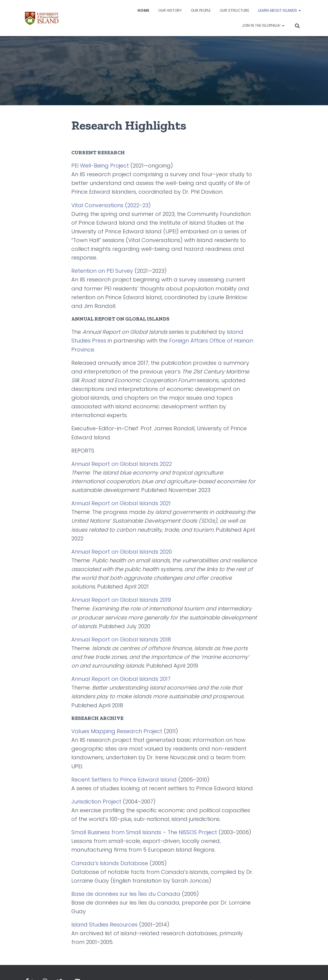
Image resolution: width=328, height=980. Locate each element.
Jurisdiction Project (96, 802)
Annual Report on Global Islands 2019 (121, 600)
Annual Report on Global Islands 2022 (122, 464)
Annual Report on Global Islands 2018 (121, 639)
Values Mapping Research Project (117, 731)
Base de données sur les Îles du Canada (126, 894)
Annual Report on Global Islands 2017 (121, 679)
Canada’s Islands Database (110, 863)
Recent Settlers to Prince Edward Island (124, 780)
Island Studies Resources (104, 925)
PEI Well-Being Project (100, 166)
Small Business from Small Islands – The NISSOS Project (144, 832)
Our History (170, 10)
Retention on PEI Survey (102, 271)
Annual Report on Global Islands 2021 (121, 503)
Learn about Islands (280, 10)
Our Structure (234, 10)
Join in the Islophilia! (263, 25)
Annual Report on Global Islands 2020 (122, 552)
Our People (201, 10)
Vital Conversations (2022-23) (111, 205)
